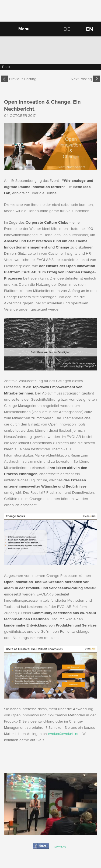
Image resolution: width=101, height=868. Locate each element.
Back (6, 67)
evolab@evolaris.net (64, 734)
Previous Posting (23, 79)
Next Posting (81, 79)
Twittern (60, 847)
